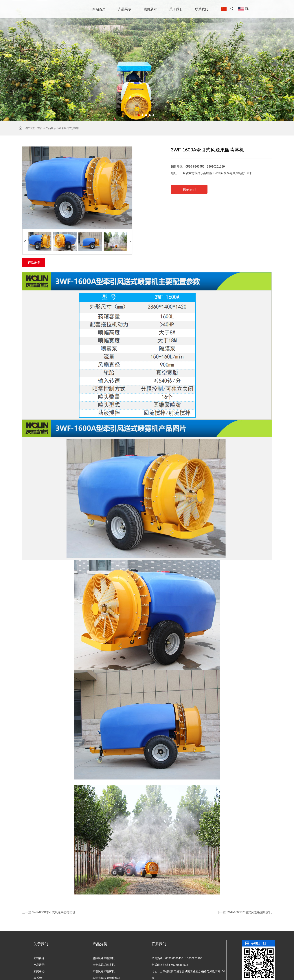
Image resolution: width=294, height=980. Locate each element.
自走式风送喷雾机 (104, 965)
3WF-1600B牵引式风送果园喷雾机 (249, 912)
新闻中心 (39, 971)
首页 (40, 128)
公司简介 (39, 958)
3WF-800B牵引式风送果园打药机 (54, 912)
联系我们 (202, 9)
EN (247, 9)
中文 (231, 9)
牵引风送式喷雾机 (69, 128)
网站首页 (99, 9)
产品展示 (125, 9)
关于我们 (176, 9)
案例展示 (150, 9)
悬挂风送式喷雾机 (104, 958)
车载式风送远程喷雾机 (106, 978)
